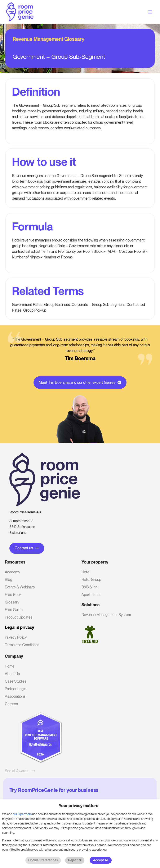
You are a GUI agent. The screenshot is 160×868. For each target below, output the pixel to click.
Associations (15, 696)
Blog (8, 580)
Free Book (13, 595)
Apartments (91, 595)
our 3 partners (22, 814)
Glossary (12, 602)
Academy (12, 572)
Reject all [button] (75, 860)
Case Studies (16, 681)
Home (10, 666)
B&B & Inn (89, 587)
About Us (12, 674)
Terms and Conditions (22, 645)
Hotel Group (91, 580)
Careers (11, 704)
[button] (150, 12)
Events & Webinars (20, 587)
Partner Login (15, 689)
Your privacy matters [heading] (78, 806)
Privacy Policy (16, 637)
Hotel (86, 572)
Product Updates (19, 617)
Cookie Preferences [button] (43, 860)
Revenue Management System (106, 615)
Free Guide (14, 610)
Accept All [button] (101, 860)
